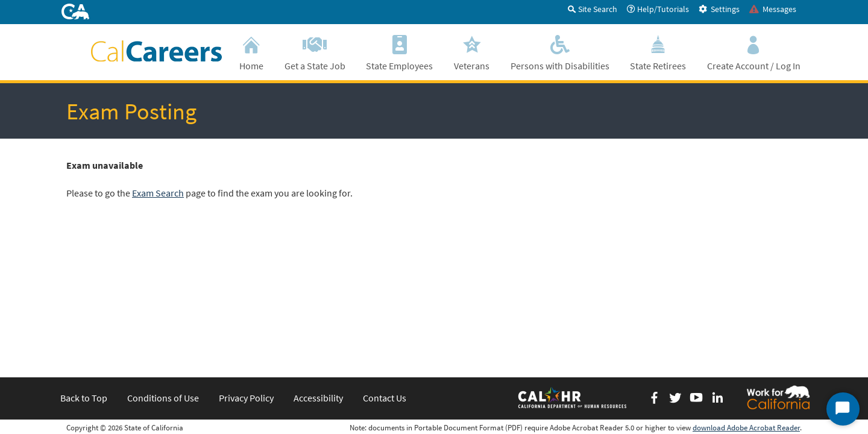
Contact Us (385, 262)
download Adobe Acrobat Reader (746, 291)
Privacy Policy (246, 262)
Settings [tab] (719, 9)
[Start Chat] (843, 409)
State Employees (400, 52)
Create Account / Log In (753, 52)
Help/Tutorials (658, 9)
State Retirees (658, 52)
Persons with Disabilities (560, 52)
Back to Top (84, 262)
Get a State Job (315, 52)
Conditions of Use (163, 262)
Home (252, 52)
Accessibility (318, 262)
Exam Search (158, 193)
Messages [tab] (773, 9)
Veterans (472, 52)
